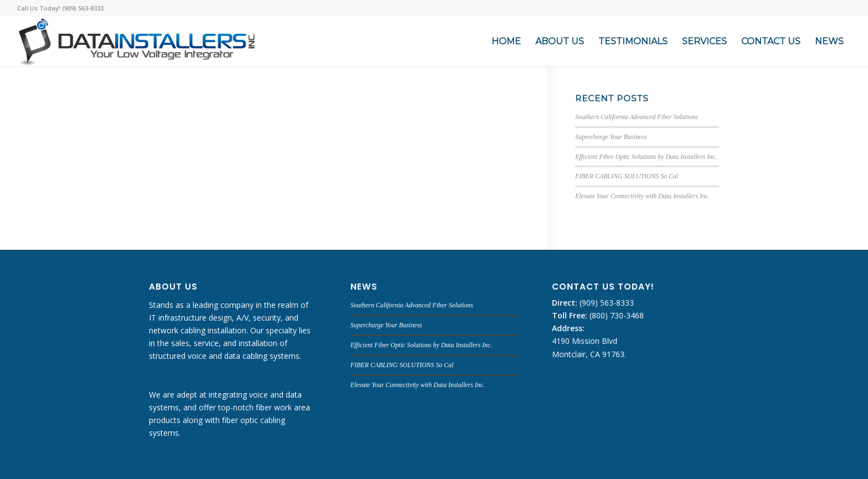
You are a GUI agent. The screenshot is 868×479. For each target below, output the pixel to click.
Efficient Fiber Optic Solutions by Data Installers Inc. (646, 157)
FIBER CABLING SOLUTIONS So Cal (627, 176)
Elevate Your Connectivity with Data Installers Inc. (642, 196)
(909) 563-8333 (606, 303)
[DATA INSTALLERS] (136, 42)
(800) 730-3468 (616, 315)
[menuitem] (506, 42)
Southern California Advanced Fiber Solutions (637, 117)
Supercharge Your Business (611, 137)
